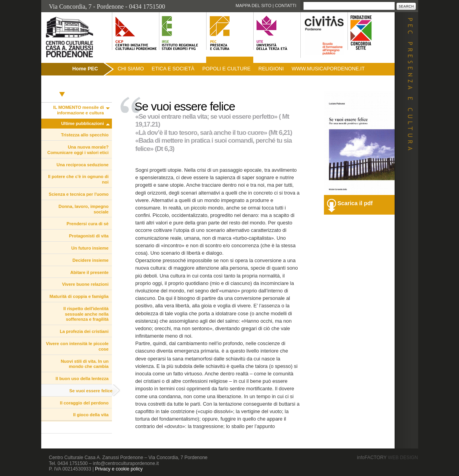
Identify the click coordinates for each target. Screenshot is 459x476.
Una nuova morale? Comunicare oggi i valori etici (78, 150)
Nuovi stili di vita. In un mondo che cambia (85, 364)
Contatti (285, 6)
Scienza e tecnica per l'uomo (79, 194)
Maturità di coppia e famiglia (79, 296)
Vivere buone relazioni (85, 284)
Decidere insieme (90, 260)
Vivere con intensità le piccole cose (77, 346)
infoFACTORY (387, 458)
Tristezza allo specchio (85, 135)
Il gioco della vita (91, 415)
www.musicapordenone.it (328, 69)
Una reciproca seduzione (82, 165)
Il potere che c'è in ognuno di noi (78, 179)
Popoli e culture (226, 69)
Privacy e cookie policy (119, 469)
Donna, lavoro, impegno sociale (83, 209)
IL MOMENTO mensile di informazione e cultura (79, 110)
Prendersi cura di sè (88, 224)
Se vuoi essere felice (91, 391)
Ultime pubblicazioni (83, 123)
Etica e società (173, 69)
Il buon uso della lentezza (82, 379)
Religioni (271, 69)
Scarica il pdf (355, 203)
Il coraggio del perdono (84, 403)
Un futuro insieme (90, 248)
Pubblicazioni (62, 85)
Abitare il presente (90, 272)
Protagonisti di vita (89, 236)
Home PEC (85, 69)
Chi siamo (131, 69)
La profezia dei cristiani (84, 331)
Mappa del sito (253, 6)
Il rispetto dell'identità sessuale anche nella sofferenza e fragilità (86, 314)
